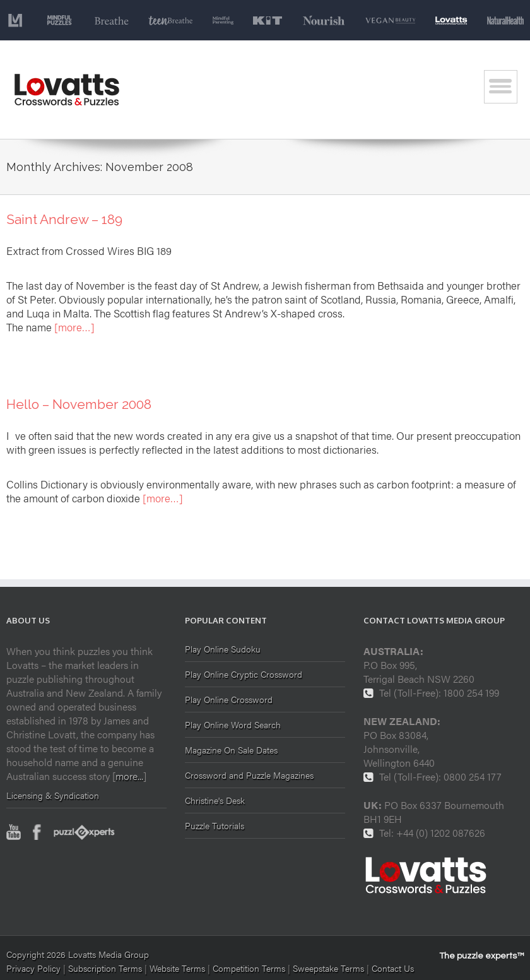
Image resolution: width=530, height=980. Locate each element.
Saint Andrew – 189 (64, 219)
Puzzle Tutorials (215, 825)
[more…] (74, 327)
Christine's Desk (215, 800)
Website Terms (177, 968)
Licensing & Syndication (53, 795)
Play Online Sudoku (223, 650)
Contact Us (393, 968)
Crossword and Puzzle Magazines (249, 775)
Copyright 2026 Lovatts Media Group (78, 954)
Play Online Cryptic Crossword (244, 674)
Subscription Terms (105, 968)
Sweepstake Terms (330, 968)
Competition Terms (250, 968)
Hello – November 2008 (79, 404)
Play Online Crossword (229, 699)
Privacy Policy (33, 968)
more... (129, 776)
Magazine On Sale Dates (231, 750)
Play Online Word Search (233, 724)
